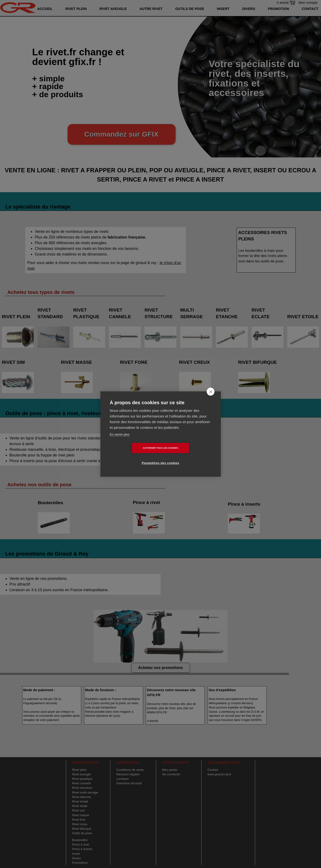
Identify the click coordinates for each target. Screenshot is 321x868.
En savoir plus (120, 442)
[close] (211, 399)
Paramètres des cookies (188, 455)
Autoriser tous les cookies (133, 455)
